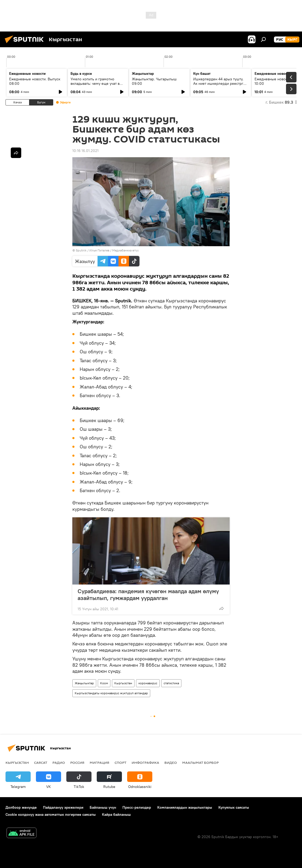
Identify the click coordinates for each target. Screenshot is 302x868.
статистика (171, 683)
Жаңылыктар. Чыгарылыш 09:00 (154, 81)
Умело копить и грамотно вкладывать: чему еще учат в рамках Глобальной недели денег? (95, 86)
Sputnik (81, 250)
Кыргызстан (123, 683)
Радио (59, 762)
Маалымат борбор (200, 762)
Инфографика (145, 762)
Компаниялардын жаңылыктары (185, 807)
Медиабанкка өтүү (125, 250)
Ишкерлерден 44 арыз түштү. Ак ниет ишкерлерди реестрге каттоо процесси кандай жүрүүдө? (219, 86)
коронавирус (148, 683)
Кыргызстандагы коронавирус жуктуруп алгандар (111, 693)
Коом (104, 683)
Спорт (120, 762)
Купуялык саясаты (234, 807)
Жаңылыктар (84, 683)
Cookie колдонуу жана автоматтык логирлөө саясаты (51, 814)
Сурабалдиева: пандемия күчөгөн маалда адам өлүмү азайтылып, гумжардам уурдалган (148, 595)
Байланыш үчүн (103, 807)
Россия (77, 762)
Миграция (99, 762)
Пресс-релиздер (137, 807)
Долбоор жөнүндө (21, 807)
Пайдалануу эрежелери (63, 807)
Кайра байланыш (116, 814)
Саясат (41, 762)
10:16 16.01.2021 (85, 151)
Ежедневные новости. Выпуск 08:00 (35, 81)
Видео (171, 762)
